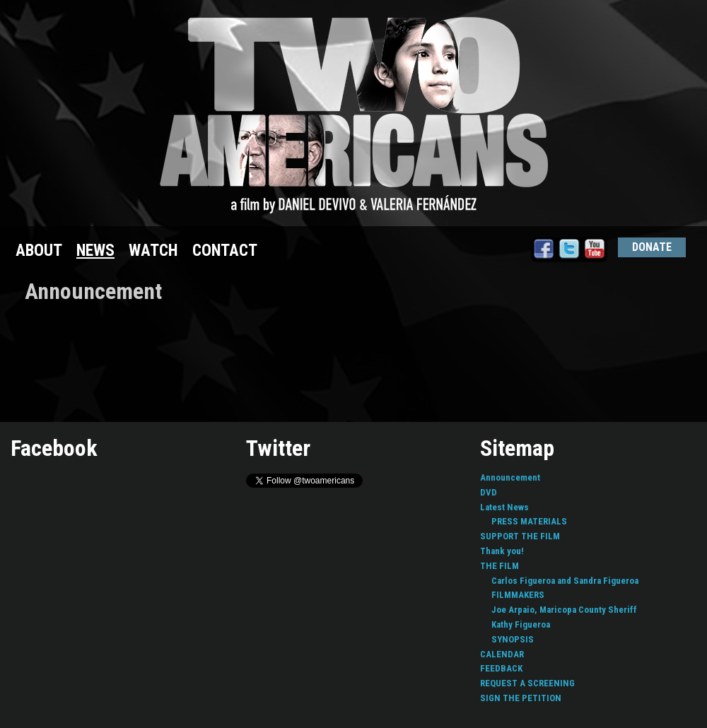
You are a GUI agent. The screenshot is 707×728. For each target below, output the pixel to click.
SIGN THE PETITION (521, 698)
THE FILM (499, 566)
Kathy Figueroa (521, 624)
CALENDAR (502, 654)
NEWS (95, 251)
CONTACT (225, 251)
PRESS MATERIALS (529, 521)
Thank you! (502, 551)
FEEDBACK (501, 668)
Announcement (510, 477)
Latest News (504, 507)
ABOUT (39, 251)
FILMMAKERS (518, 595)
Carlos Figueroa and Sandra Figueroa (565, 581)
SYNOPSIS (513, 639)
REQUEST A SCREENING (527, 683)
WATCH (153, 251)
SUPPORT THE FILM (520, 536)
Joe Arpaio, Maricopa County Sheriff (564, 610)
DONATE (652, 247)
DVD (489, 492)
